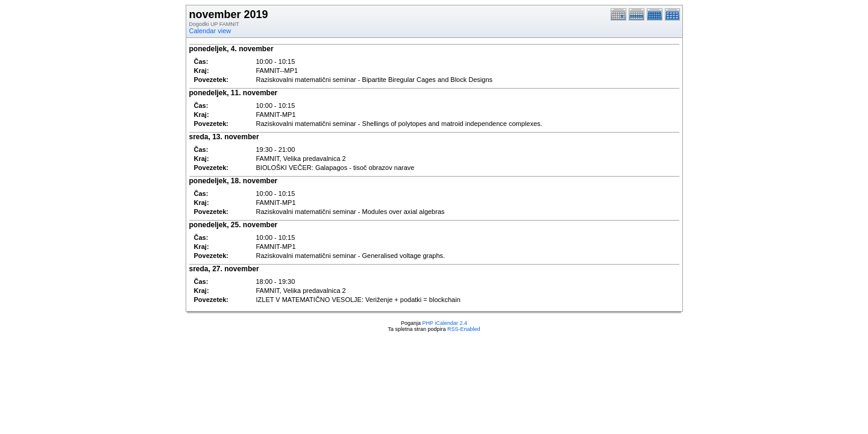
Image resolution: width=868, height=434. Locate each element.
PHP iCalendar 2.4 (445, 323)
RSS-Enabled (464, 329)
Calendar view (210, 31)
